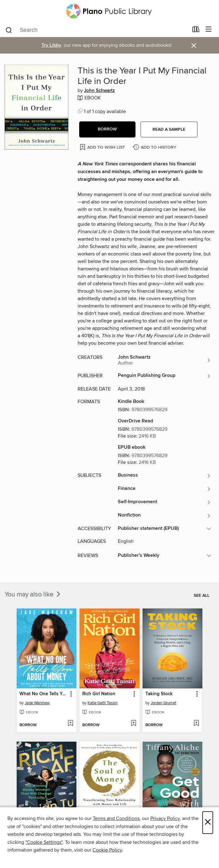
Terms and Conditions (116, 818)
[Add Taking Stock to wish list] (196, 724)
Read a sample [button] (169, 129)
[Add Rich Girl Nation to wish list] (133, 724)
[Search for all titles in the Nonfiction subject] (165, 516)
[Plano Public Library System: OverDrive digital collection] (109, 11)
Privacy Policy (165, 818)
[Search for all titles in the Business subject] (165, 476)
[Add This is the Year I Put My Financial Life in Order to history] (155, 148)
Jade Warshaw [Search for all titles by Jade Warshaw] (37, 703)
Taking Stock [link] (159, 694)
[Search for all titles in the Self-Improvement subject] (165, 502)
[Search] (9, 30)
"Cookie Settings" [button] (44, 842)
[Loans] (196, 31)
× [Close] (208, 823)
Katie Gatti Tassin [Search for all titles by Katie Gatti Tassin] (103, 703)
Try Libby (51, 45)
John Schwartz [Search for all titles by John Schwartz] (99, 91)
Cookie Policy (107, 850)
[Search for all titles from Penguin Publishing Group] (165, 376)
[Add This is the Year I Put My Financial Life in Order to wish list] (103, 147)
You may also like (33, 595)
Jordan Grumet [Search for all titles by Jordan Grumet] (163, 703)
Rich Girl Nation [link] (99, 694)
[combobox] (97, 30)
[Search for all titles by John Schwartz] (165, 360)
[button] (107, 129)
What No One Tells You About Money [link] (44, 694)
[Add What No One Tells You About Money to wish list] (70, 724)
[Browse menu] (209, 30)
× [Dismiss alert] (194, 46)
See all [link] (202, 595)
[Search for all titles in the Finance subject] (165, 489)
